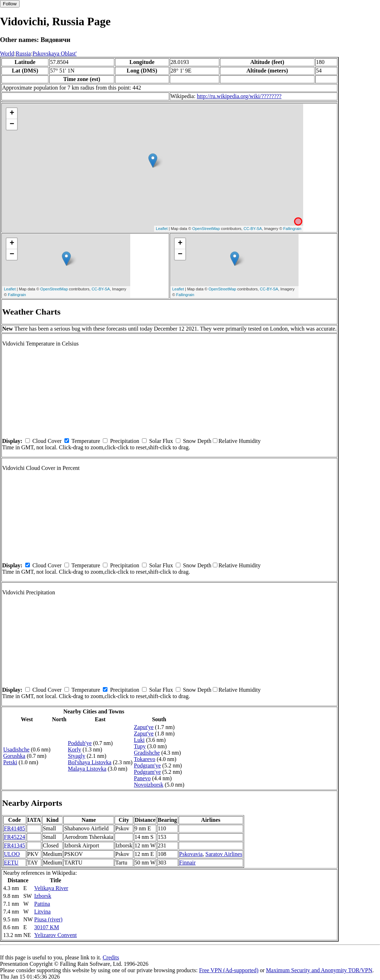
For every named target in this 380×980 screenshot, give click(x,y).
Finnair (188, 863)
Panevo (142, 778)
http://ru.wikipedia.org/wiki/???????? (239, 96)
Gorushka (14, 756)
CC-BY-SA (253, 229)
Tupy (140, 746)
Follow (10, 4)
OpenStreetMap (206, 229)
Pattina (42, 904)
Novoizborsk (149, 785)
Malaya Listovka (87, 769)
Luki (139, 740)
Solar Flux (161, 441)
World (7, 53)
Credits (111, 957)
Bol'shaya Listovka (90, 762)
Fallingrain (292, 229)
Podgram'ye (147, 765)
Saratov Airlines (224, 854)
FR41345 (15, 845)
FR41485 (15, 828)
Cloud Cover (47, 441)
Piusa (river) (48, 919)
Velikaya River (51, 888)
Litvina (42, 912)
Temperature (86, 441)
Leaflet (162, 229)
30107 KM (47, 927)
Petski (10, 762)
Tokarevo (144, 759)
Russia (23, 53)
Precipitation (125, 441)
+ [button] (12, 113)
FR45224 (15, 837)
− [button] (12, 124)
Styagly (77, 756)
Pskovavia (191, 854)
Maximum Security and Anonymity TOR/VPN (319, 970)
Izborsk (43, 896)
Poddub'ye (80, 743)
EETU (11, 863)
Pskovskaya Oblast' (54, 53)
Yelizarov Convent (56, 935)
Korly (75, 749)
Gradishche (147, 753)
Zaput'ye (144, 727)
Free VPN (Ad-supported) (229, 970)
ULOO (12, 854)
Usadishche (16, 749)
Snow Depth (197, 441)
